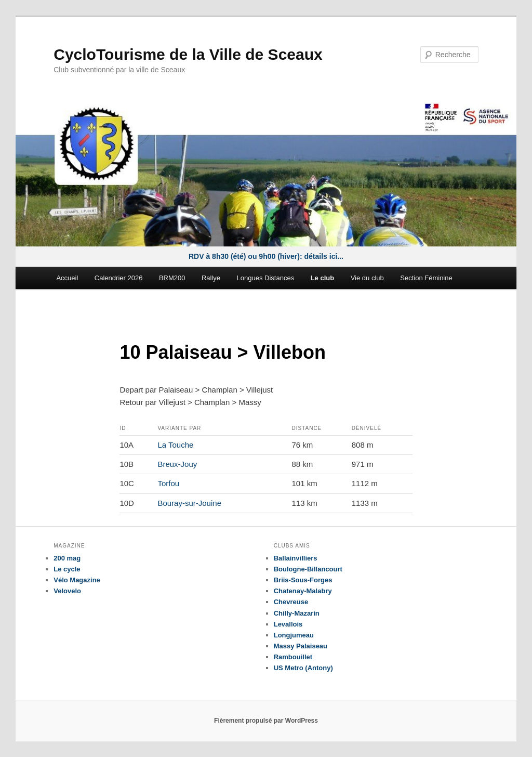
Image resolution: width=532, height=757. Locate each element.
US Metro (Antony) (303, 668)
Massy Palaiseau (301, 646)
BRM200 (172, 278)
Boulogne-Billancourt (308, 569)
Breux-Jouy (177, 464)
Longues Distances (266, 278)
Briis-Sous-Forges (303, 580)
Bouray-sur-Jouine (189, 503)
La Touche (175, 445)
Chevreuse (291, 602)
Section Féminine (426, 278)
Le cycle (67, 569)
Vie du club (367, 278)
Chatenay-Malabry (303, 591)
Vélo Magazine (77, 580)
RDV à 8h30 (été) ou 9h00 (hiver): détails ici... (266, 256)
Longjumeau (294, 635)
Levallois (288, 624)
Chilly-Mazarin (297, 613)
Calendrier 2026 (119, 278)
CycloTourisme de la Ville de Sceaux (188, 54)
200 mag (67, 558)
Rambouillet (293, 657)
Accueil (67, 278)
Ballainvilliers (296, 558)
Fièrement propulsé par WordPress (266, 721)
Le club (323, 278)
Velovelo (67, 591)
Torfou (168, 483)
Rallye (211, 278)
